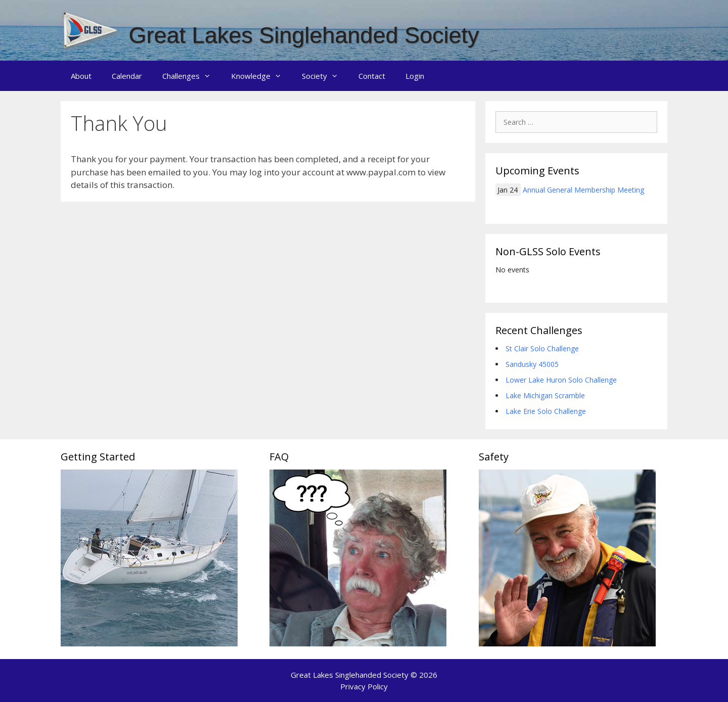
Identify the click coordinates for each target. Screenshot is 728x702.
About (81, 76)
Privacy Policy (364, 686)
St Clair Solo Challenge (542, 348)
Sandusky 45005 (532, 364)
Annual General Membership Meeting (583, 190)
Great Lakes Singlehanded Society (304, 35)
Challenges (192, 76)
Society (325, 76)
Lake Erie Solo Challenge (546, 411)
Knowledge (261, 76)
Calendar (127, 76)
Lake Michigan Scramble (545, 395)
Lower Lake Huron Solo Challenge (561, 380)
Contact (372, 76)
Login (415, 76)
